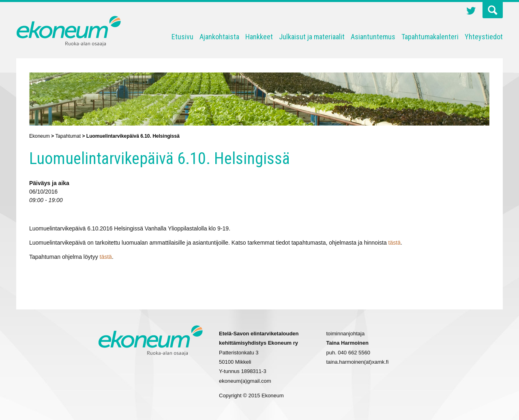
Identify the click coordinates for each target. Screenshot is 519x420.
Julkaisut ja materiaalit (312, 37)
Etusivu (182, 37)
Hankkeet (259, 37)
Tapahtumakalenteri (430, 37)
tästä (395, 243)
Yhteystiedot (484, 37)
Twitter (471, 12)
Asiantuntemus (373, 37)
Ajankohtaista (219, 37)
